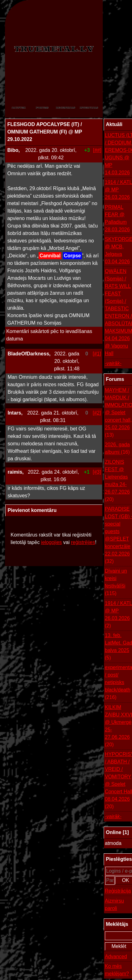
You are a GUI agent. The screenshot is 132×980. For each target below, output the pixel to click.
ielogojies (52, 542)
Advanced (116, 957)
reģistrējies (83, 542)
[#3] (97, 472)
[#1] (97, 354)
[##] (97, 150)
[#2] (97, 413)
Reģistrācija (118, 891)
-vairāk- (113, 363)
